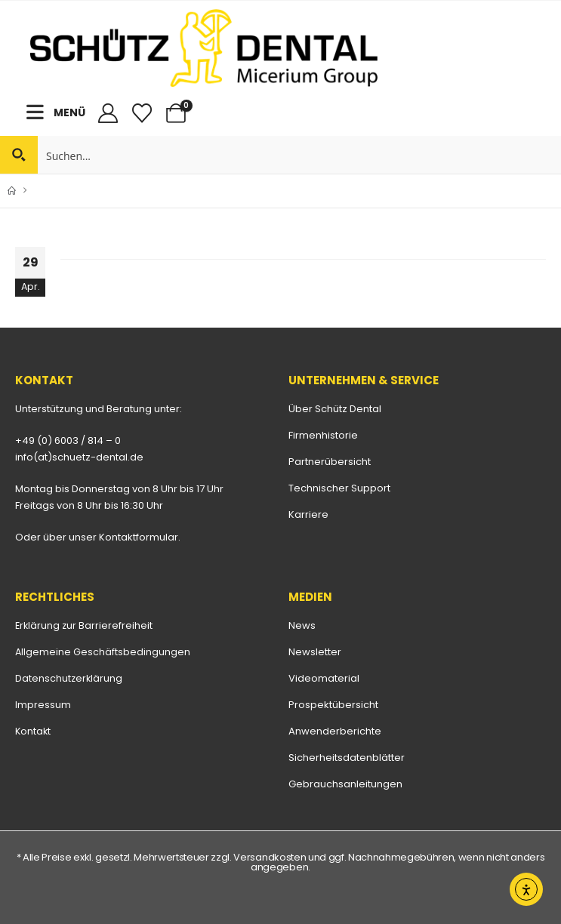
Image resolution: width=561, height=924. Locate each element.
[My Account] (108, 113)
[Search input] (300, 155)
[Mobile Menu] (40, 112)
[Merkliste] (142, 113)
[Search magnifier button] (19, 155)
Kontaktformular (139, 537)
